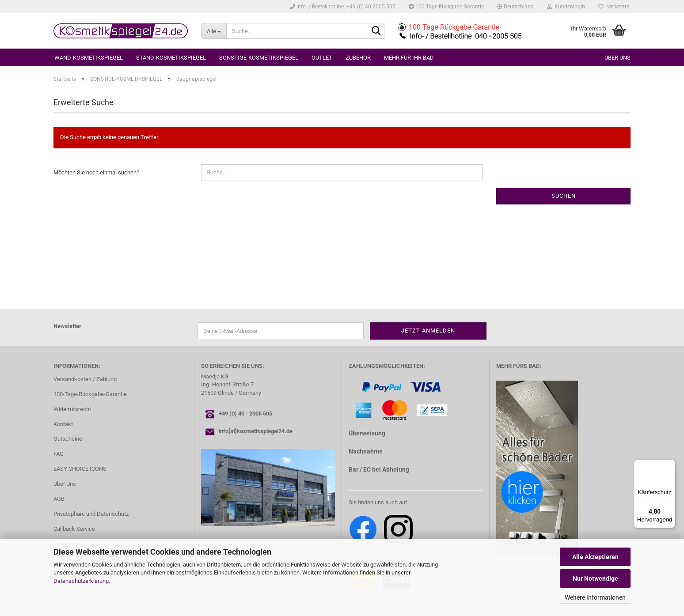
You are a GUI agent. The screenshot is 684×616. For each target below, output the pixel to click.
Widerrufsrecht (72, 409)
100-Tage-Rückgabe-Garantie (446, 7)
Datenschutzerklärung (81, 581)
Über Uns (65, 484)
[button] (515, 7)
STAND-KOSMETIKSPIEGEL (171, 58)
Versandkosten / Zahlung (85, 379)
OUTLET (322, 58)
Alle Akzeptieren (595, 557)
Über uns (617, 58)
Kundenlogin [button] (566, 7)
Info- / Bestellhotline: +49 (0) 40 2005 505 (343, 7)
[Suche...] (214, 31)
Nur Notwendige (595, 578)
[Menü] (670, 465)
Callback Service (74, 529)
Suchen (564, 196)
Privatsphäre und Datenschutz (91, 514)
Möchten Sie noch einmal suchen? (96, 172)
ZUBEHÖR (358, 58)
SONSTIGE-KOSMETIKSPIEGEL (259, 58)
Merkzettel (614, 7)
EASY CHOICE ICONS (80, 469)
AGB (59, 499)
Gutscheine (68, 439)
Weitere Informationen (595, 597)
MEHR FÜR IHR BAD (409, 58)
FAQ (59, 454)
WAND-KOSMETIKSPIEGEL (89, 58)
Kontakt (63, 424)
